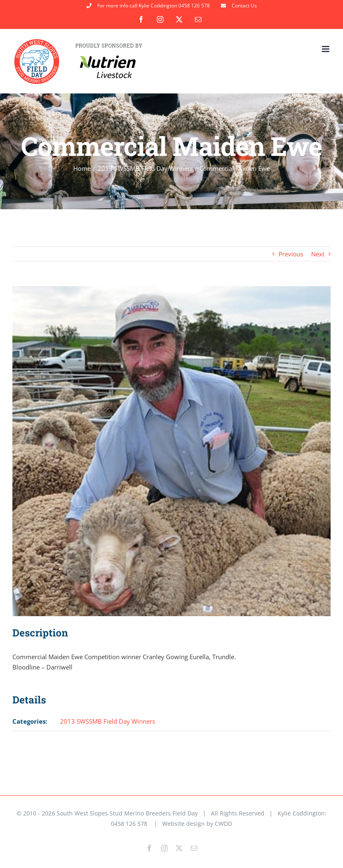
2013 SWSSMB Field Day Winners (108, 721)
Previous (291, 254)
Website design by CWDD (197, 824)
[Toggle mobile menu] (326, 49)
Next (318, 254)
